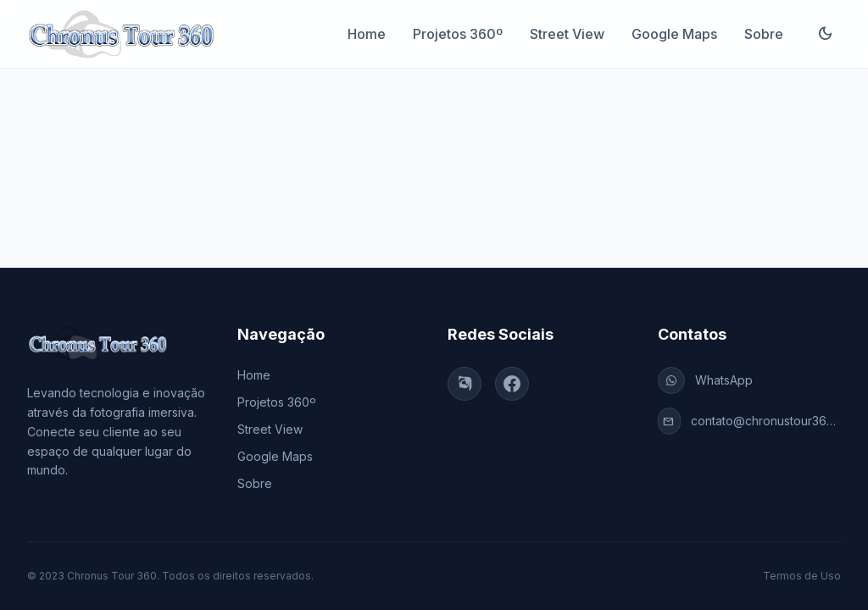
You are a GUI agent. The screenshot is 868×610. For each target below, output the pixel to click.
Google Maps (674, 34)
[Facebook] (512, 384)
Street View (567, 34)
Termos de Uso (802, 576)
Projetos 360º (458, 34)
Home (367, 34)
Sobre (764, 34)
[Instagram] (465, 384)
